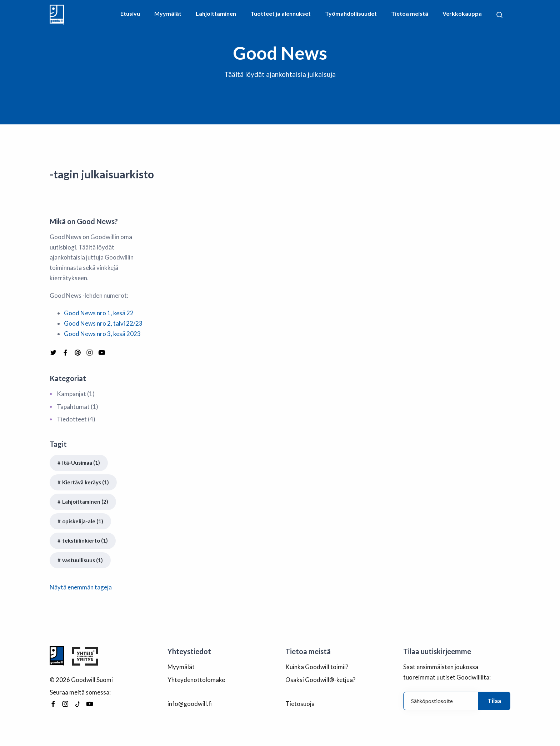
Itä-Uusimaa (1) (81, 463)
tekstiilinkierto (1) (85, 540)
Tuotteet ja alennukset (281, 13)
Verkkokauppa (462, 13)
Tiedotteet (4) (76, 419)
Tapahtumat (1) (77, 407)
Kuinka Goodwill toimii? (317, 667)
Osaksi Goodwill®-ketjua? (320, 680)
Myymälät (168, 13)
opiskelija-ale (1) (83, 521)
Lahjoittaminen (216, 13)
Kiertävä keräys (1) (86, 482)
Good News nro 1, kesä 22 (99, 313)
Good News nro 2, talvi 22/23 (103, 323)
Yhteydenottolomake (196, 680)
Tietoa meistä (410, 13)
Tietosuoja (300, 704)
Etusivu (130, 13)
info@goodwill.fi (190, 704)
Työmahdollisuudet (351, 13)
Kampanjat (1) (76, 394)
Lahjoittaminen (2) (85, 502)
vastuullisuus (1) (82, 560)
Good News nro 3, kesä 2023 (102, 334)
